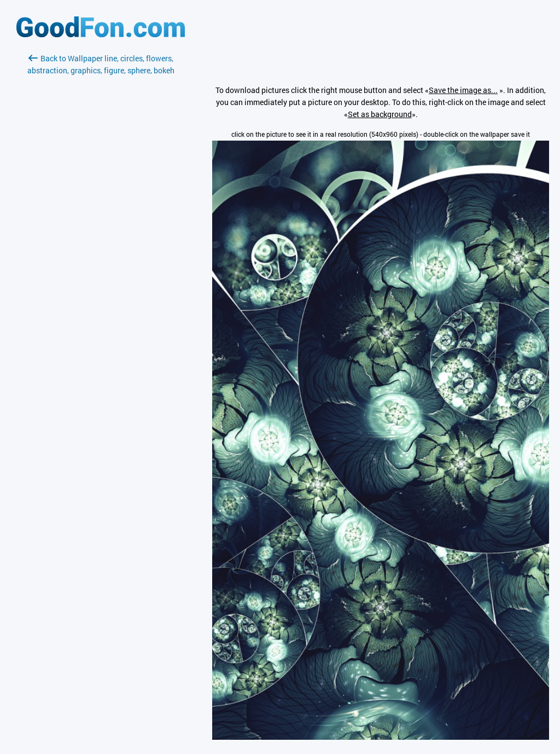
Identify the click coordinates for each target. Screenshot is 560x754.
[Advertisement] (101, 206)
